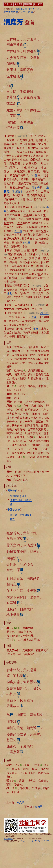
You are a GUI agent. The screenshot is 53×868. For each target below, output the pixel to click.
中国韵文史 (14, 510)
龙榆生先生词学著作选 (28, 9)
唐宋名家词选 (11, 12)
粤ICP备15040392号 (42, 841)
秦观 (31, 12)
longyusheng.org (27, 841)
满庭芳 (13, 22)
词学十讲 (12, 491)
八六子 (21, 802)
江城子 (39, 807)
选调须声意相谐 (18, 496)
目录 (23, 12)
